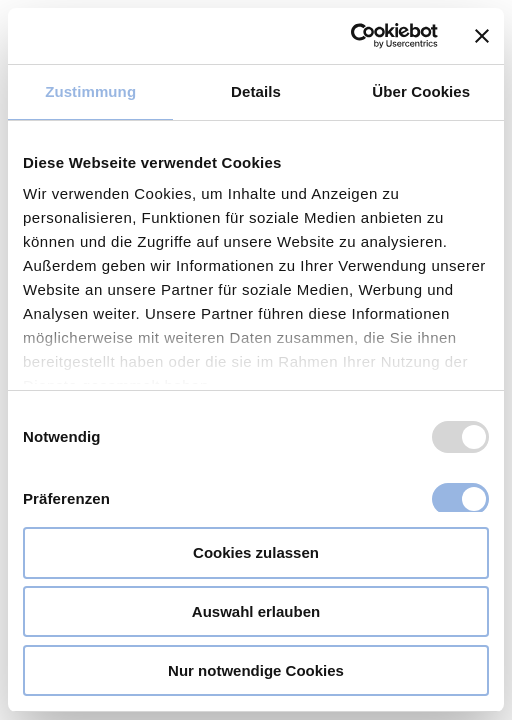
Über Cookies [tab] (421, 91)
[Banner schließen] (482, 36)
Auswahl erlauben (256, 611)
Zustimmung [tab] (90, 91)
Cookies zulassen (256, 552)
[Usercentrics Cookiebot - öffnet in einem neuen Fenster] (350, 36)
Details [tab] (256, 91)
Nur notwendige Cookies (256, 670)
